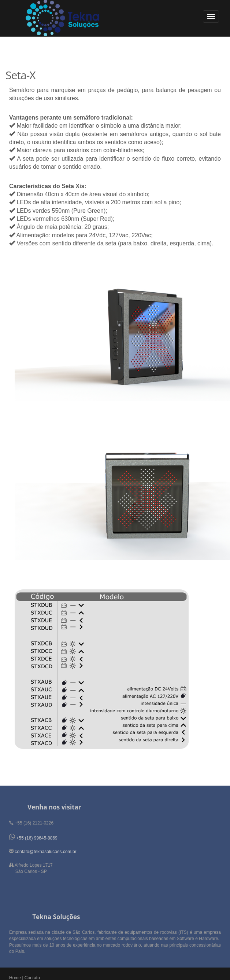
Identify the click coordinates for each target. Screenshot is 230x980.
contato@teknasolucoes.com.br (45, 852)
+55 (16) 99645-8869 (37, 838)
